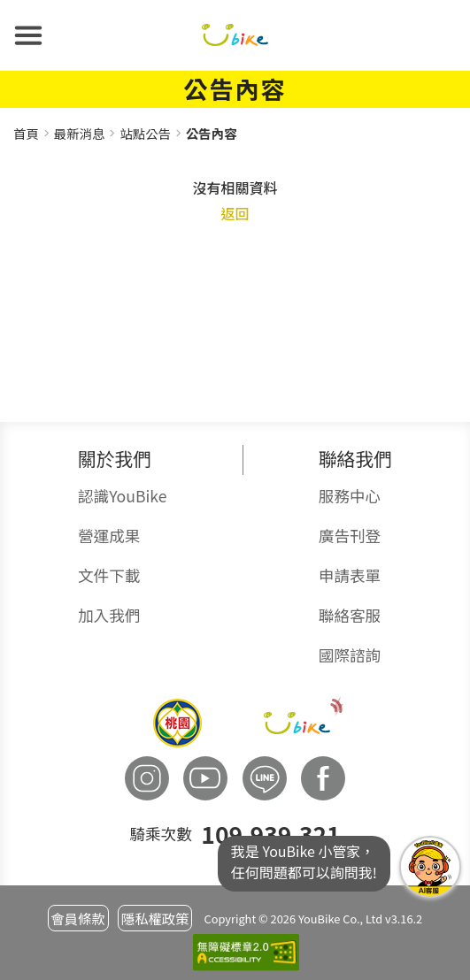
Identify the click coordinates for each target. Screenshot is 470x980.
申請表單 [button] (350, 575)
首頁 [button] (26, 133)
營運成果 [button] (109, 536)
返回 (235, 213)
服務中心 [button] (350, 496)
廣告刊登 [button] (350, 536)
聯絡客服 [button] (350, 615)
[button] (28, 35)
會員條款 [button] (77, 918)
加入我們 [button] (109, 615)
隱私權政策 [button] (155, 918)
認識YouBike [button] (122, 496)
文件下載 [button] (109, 575)
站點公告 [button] (145, 133)
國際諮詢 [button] (350, 655)
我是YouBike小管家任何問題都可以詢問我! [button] (430, 867)
